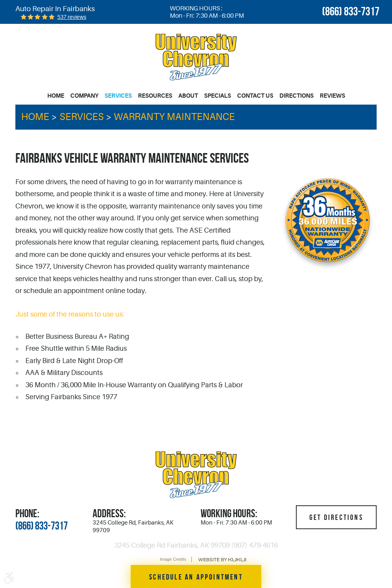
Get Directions (336, 517)
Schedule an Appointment (196, 577)
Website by (222, 560)
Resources (155, 96)
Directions (296, 96)
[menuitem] (57, 96)
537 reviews (72, 17)
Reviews (332, 96)
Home (56, 96)
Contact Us (255, 96)
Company (84, 96)
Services (118, 96)
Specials (218, 96)
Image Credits (173, 559)
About (188, 96)
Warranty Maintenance (174, 117)
